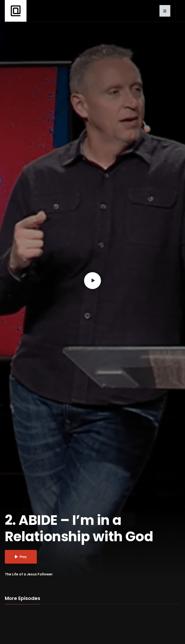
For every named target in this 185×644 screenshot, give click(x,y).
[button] (165, 11)
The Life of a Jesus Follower (29, 574)
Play (21, 557)
